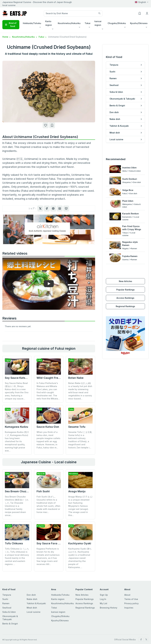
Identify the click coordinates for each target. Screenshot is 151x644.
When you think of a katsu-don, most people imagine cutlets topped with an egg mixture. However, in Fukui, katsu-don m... (48, 440)
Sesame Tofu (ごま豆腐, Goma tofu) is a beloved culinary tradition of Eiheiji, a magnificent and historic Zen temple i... (80, 440)
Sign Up (104, 592)
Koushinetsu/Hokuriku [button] (69, 23)
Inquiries (129, 605)
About (127, 592)
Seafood (7, 605)
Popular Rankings (125, 283)
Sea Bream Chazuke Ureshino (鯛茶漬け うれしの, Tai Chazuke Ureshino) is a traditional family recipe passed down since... (17, 506)
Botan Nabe (76, 378)
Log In (103, 596)
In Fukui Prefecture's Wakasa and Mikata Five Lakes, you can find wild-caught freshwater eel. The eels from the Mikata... (48, 391)
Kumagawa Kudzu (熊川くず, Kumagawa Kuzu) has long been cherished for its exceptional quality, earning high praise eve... (17, 441)
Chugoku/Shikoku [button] (117, 23)
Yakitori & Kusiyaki (36, 600)
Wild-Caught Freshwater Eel (55, 378)
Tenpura (7, 592)
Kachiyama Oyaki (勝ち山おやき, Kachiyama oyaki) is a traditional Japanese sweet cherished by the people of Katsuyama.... (80, 542)
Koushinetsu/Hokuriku (25, 37)
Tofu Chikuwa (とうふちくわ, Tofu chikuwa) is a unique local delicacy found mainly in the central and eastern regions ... (17, 556)
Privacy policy (131, 600)
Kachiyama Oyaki (80, 527)
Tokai (54, 605)
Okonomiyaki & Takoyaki (10, 615)
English (140, 2)
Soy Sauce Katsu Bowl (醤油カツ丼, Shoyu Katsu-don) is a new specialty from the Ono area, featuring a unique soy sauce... (17, 391)
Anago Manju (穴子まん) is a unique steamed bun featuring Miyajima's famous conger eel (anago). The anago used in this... (80, 506)
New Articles (125, 275)
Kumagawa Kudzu (17, 427)
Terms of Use (131, 596)
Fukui (43, 37)
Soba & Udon (9, 609)
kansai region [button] (98, 23)
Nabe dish (32, 596)
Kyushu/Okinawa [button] (139, 23)
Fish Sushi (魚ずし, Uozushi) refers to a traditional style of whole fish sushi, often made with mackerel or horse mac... (48, 504)
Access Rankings (125, 292)
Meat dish (32, 605)
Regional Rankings (125, 300)
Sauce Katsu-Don (48, 427)
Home (7, 37)
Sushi (5, 596)
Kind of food (11, 25)
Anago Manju (77, 491)
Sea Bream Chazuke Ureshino (24, 491)
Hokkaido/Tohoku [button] (32, 23)
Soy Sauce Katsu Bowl (19, 378)
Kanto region (58, 596)
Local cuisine (34, 609)
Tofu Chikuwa (14, 543)
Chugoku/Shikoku (60, 613)
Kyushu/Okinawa (60, 617)
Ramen (6, 600)
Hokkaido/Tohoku (60, 592)
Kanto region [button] (49, 23)
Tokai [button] (88, 23)
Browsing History (109, 605)
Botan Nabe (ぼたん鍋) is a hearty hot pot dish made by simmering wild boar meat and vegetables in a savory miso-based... (80, 391)
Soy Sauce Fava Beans (51, 527)
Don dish (31, 592)
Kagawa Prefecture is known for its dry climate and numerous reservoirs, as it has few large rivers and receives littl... (48, 540)
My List (104, 600)
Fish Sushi (43, 491)
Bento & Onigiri (10, 620)
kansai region (58, 609)
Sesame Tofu (77, 427)
